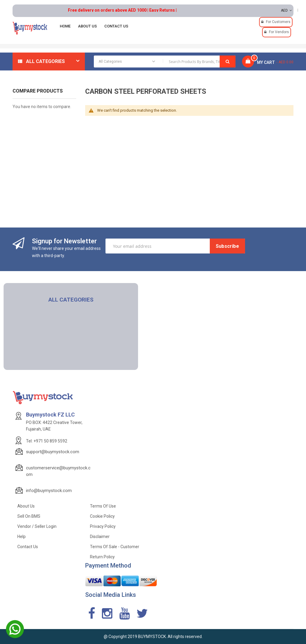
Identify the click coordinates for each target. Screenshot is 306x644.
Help (22, 537)
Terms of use (103, 506)
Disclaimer (100, 537)
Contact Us (28, 547)
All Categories (45, 61)
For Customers (278, 22)
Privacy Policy (103, 526)
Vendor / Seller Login (37, 526)
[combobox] (165, 62)
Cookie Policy (102, 516)
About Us (26, 506)
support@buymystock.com (53, 452)
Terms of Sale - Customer (115, 547)
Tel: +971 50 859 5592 (47, 441)
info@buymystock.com (49, 491)
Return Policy (102, 557)
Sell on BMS (29, 516)
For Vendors (279, 32)
